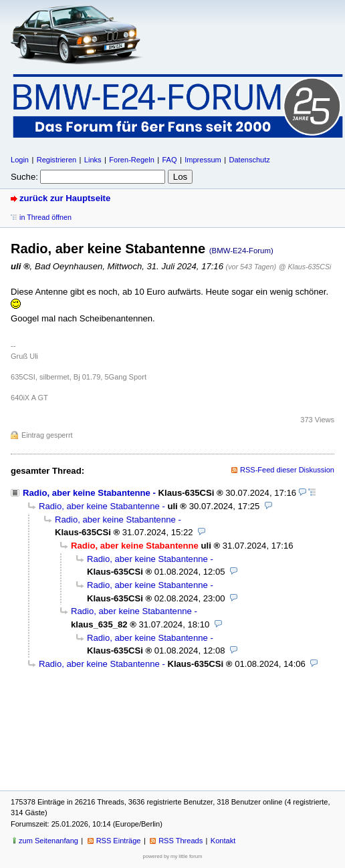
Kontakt (223, 841)
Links (93, 160)
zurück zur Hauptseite (65, 198)
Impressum (203, 160)
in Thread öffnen (45, 217)
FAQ (169, 160)
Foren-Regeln (131, 160)
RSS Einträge (119, 841)
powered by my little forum (173, 856)
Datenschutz (249, 160)
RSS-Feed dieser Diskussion (287, 470)
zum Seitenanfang (48, 841)
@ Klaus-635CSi (305, 267)
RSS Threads (181, 841)
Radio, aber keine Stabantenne (87, 493)
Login (20, 160)
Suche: (24, 177)
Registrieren (56, 160)
